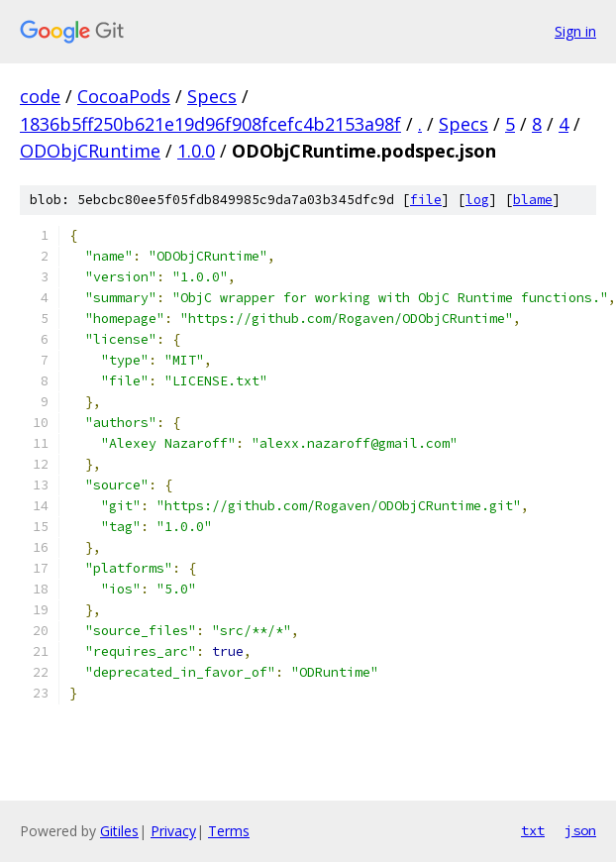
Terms (229, 831)
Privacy (173, 831)
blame (533, 200)
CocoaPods (124, 96)
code (40, 96)
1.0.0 (196, 151)
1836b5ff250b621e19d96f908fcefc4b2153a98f (210, 124)
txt (533, 830)
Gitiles (119, 831)
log (477, 200)
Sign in (575, 31)
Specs (212, 96)
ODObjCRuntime (90, 151)
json (580, 830)
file (426, 200)
